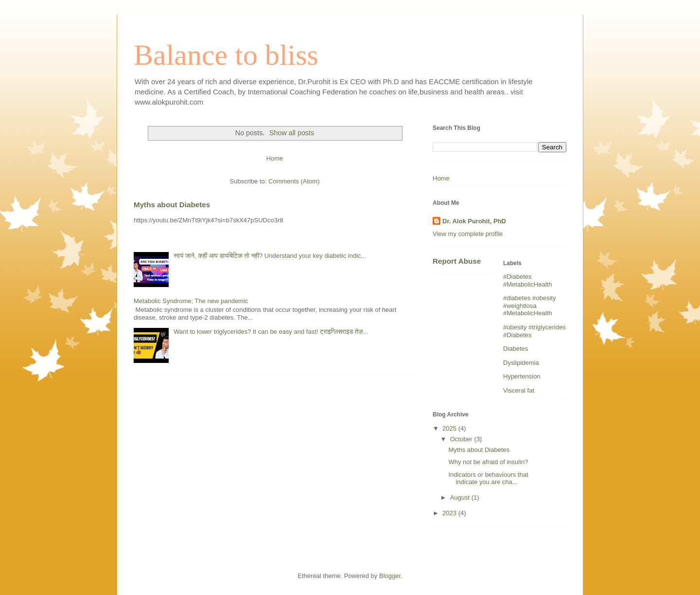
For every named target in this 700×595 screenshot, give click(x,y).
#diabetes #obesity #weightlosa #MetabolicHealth (529, 306)
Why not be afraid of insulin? (488, 462)
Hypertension (522, 376)
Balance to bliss (226, 55)
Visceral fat (519, 390)
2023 (450, 513)
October (462, 439)
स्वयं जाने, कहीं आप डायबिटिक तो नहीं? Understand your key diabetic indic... (270, 256)
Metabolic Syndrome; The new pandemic (191, 301)
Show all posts (292, 133)
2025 (450, 428)
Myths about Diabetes (172, 205)
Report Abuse (457, 261)
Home (275, 158)
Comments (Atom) (294, 181)
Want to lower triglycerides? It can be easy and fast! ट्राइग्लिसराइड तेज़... (271, 332)
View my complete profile (468, 234)
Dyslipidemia (521, 363)
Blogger (390, 576)
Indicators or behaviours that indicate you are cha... (488, 478)
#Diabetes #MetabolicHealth (527, 280)
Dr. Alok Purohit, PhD (474, 221)
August (461, 497)
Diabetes (516, 349)
